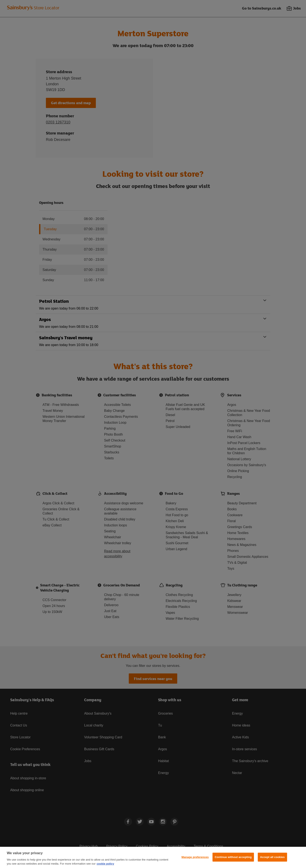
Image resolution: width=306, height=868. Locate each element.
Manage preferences (195, 857)
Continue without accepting (233, 857)
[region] (153, 857)
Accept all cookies (272, 857)
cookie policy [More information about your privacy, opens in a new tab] (105, 864)
